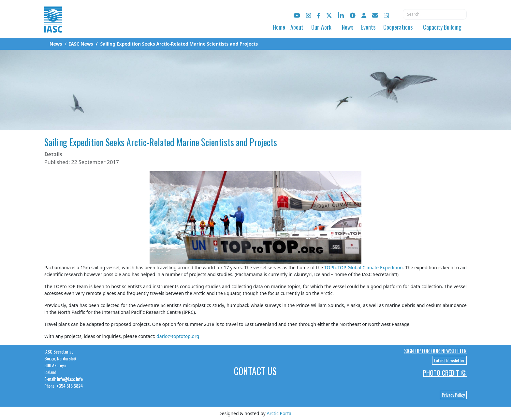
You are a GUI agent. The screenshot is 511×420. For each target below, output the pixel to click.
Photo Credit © (445, 373)
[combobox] (435, 14)
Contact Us (255, 371)
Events (368, 27)
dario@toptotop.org (178, 336)
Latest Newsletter (449, 360)
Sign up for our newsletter (435, 351)
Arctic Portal (279, 413)
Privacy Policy (453, 395)
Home (279, 27)
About (297, 27)
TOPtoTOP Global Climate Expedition (364, 267)
